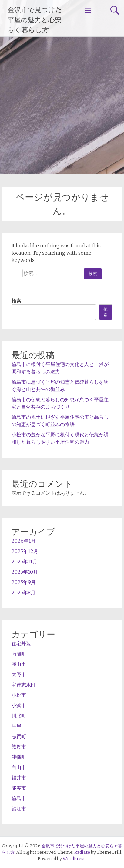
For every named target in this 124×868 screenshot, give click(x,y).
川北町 (19, 716)
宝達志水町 (24, 685)
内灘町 (19, 654)
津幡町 (19, 757)
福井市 (19, 778)
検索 (16, 301)
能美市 (19, 788)
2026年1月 (24, 541)
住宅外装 (21, 643)
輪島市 (19, 798)
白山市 (19, 767)
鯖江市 (19, 809)
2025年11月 (24, 561)
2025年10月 (25, 572)
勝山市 (19, 664)
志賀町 (19, 736)
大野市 (19, 674)
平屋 (16, 726)
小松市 (19, 695)
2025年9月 (24, 582)
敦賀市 (19, 747)
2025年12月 (25, 551)
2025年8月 (23, 592)
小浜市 (19, 705)
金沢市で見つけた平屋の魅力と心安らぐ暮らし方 (35, 20)
